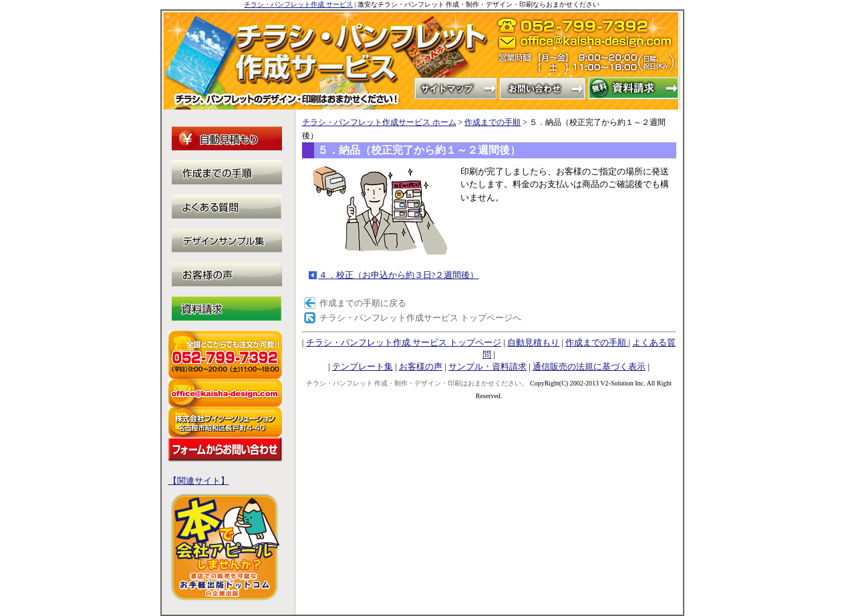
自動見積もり (533, 342)
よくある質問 (227, 206)
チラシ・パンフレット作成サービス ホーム (379, 122)
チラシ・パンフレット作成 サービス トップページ (404, 342)
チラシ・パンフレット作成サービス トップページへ (420, 318)
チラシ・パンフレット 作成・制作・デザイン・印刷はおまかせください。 (417, 383)
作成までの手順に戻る (363, 303)
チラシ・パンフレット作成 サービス (298, 4)
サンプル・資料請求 (487, 366)
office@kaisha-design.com (590, 46)
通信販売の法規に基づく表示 (589, 366)
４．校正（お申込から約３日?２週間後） (399, 275)
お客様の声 (421, 366)
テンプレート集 (363, 366)
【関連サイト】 (199, 481)
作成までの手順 (493, 122)
